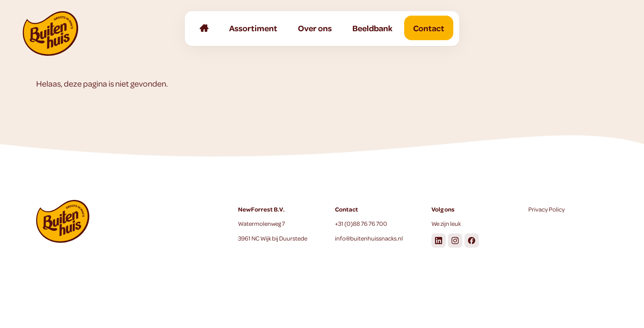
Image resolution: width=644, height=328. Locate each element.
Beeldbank (372, 28)
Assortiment (253, 28)
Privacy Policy (547, 209)
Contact (429, 28)
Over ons (315, 28)
